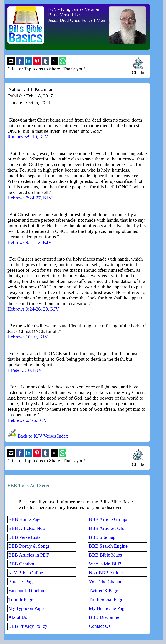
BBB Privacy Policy (28, 626)
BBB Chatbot (21, 564)
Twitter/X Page (103, 591)
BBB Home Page (25, 519)
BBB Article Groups (108, 519)
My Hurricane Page (108, 608)
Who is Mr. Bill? (105, 564)
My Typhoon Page (26, 608)
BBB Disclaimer (105, 617)
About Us (18, 617)
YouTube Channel (106, 582)
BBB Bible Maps (105, 555)
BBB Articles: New (27, 528)
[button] (11, 61)
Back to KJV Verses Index (43, 436)
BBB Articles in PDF (29, 555)
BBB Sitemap (102, 537)
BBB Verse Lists (24, 537)
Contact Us (100, 626)
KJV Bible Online (26, 573)
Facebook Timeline (27, 591)
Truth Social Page (106, 599)
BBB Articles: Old (107, 528)
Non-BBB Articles (107, 573)
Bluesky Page (21, 582)
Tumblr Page (21, 599)
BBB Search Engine (108, 546)
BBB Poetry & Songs (29, 546)
